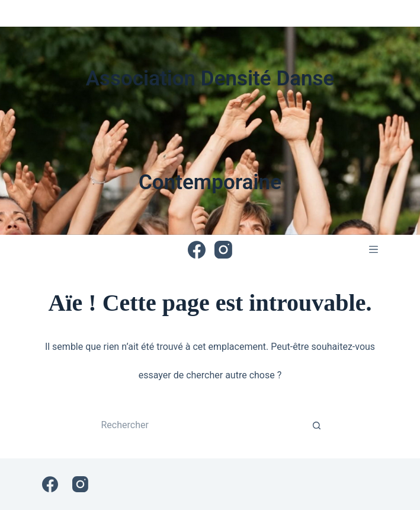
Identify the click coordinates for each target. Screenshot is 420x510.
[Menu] (373, 249)
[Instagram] (223, 250)
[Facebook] (197, 250)
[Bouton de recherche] (317, 425)
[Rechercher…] (198, 425)
